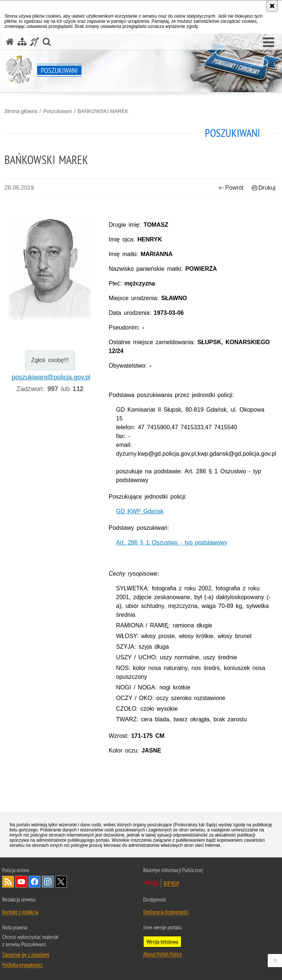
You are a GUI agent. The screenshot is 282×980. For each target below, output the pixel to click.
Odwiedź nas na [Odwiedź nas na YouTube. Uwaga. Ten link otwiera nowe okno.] (21, 882)
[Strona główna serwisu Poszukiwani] (10, 42)
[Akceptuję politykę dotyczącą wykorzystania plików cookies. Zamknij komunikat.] (272, 6)
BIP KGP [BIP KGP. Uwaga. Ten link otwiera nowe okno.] (171, 883)
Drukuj (263, 188)
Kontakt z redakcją (20, 912)
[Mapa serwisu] (22, 42)
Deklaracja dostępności (166, 912)
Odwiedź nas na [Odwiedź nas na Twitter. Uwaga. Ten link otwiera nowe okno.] (61, 882)
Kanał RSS (8, 882)
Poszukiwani (57, 111)
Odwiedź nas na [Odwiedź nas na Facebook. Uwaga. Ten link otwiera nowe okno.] (35, 882)
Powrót (231, 188)
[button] (269, 43)
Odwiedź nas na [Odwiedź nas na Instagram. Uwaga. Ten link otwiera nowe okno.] (48, 882)
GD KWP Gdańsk (140, 511)
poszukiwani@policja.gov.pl (51, 377)
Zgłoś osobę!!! (50, 360)
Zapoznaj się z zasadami (26, 954)
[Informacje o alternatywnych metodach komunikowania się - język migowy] (35, 42)
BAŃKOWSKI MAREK (103, 111)
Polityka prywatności (22, 965)
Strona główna (21, 111)
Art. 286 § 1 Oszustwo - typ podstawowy (172, 542)
